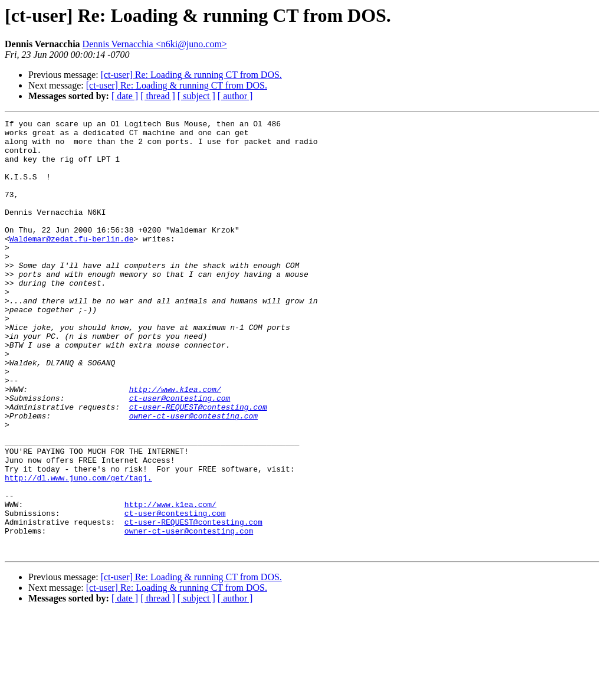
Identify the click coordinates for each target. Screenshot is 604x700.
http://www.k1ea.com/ (175, 444)
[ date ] (125, 96)
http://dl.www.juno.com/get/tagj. (78, 550)
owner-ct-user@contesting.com (193, 476)
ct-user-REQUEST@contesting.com (198, 465)
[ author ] (235, 96)
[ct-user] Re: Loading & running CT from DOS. (191, 75)
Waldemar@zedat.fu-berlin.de (72, 263)
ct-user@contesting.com (180, 454)
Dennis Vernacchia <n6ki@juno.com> (155, 44)
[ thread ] (158, 96)
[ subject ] (196, 96)
